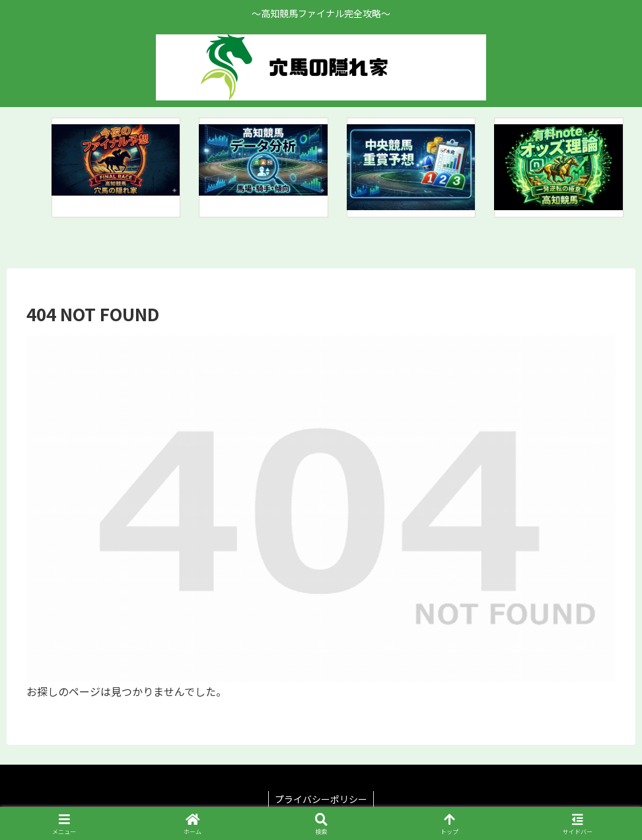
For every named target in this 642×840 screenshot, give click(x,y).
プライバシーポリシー (321, 799)
